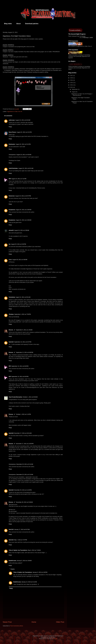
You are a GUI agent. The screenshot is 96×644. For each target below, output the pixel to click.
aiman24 (11, 230)
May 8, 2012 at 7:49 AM (34, 550)
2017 (72, 75)
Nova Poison (12, 132)
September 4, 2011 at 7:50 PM (22, 314)
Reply (10, 127)
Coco (10, 260)
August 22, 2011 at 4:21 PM (24, 132)
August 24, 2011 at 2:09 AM (22, 230)
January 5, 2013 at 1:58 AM (24, 561)
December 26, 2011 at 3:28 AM (24, 502)
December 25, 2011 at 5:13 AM (25, 474)
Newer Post (7, 622)
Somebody (12, 297)
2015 (72, 78)
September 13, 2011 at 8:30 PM (20, 377)
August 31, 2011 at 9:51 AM (23, 297)
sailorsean (12, 120)
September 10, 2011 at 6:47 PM (23, 342)
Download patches (32, 24)
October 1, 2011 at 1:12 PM (23, 414)
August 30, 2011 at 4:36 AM (20, 260)
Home (34, 622)
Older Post (60, 622)
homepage (83, 36)
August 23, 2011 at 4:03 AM (24, 155)
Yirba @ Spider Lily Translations (18, 550)
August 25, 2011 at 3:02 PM (19, 244)
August (74, 92)
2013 (72, 83)
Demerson (12, 196)
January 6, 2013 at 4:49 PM (40, 572)
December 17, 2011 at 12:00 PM (25, 444)
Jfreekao (11, 314)
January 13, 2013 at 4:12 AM (29, 582)
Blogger (55, 639)
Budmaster (12, 144)
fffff (10, 179)
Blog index (8, 24)
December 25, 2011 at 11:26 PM (23, 490)
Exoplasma (12, 210)
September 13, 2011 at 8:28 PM (20, 366)
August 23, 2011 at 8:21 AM (26, 168)
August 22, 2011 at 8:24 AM (23, 120)
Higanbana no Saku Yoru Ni (15, 111)
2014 (72, 80)
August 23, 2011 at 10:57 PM (23, 196)
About (18, 24)
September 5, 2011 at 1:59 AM (24, 330)
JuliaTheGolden (13, 168)
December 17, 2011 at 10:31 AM (23, 433)
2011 (72, 87)
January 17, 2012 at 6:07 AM (22, 529)
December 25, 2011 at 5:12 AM (25, 464)
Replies (13, 569)
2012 (72, 85)
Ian (10, 244)
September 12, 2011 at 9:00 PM (25, 352)
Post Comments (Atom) (17, 626)
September (75, 89)
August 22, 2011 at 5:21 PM (23, 144)
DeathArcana (12, 561)
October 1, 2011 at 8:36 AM (30, 397)
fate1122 (11, 342)
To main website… (75, 30)
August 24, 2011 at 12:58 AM (24, 210)
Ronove (11, 330)
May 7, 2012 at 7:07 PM (21, 540)
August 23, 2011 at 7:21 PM (19, 179)
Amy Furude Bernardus (15, 397)
